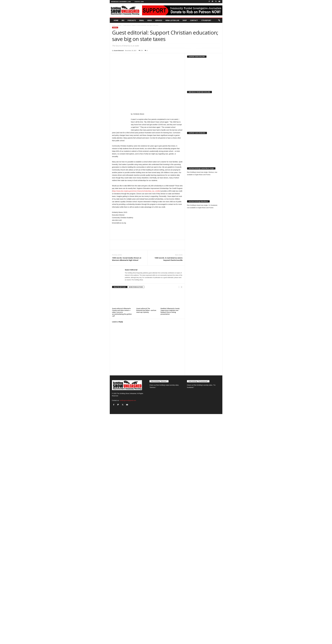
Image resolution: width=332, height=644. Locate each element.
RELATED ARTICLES (120, 287)
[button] (219, 20)
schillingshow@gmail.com (128, 400)
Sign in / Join (139, 2)
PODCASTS (132, 20)
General (119, 25)
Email (142, 20)
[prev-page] (179, 287)
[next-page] (182, 287)
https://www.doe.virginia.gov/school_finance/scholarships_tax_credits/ (136, 191)
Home (116, 20)
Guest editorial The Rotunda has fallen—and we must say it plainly (146, 310)
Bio (123, 20)
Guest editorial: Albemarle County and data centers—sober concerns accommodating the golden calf (122, 312)
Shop (185, 20)
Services (159, 20)
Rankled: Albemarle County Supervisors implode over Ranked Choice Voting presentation (170, 311)
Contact (194, 20)
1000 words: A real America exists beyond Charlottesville (169, 259)
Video (150, 20)
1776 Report (206, 20)
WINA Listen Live (172, 20)
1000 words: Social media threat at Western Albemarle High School (127, 259)
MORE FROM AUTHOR (136, 287)
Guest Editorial (119, 50)
